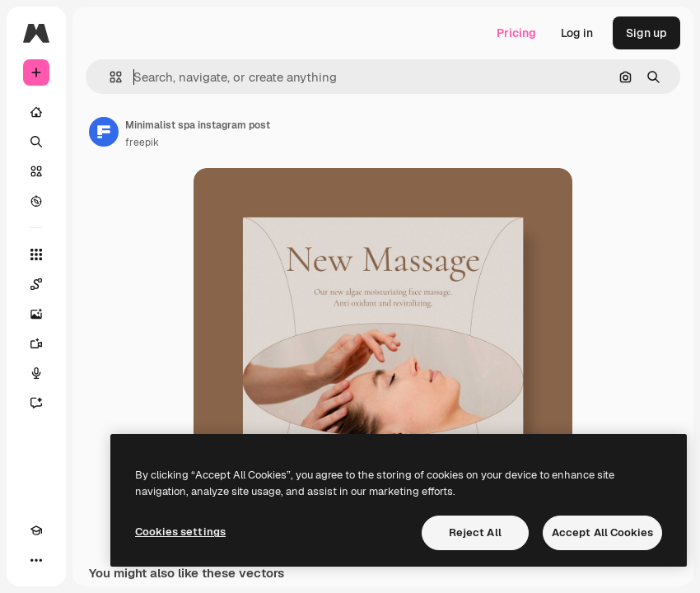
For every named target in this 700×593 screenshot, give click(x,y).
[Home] (36, 112)
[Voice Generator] (36, 373)
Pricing (516, 33)
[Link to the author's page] (104, 132)
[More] (36, 560)
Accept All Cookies (602, 532)
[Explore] (36, 201)
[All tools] (36, 254)
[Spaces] (36, 284)
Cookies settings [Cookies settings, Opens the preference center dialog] (180, 532)
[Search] (36, 142)
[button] (109, 77)
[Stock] (36, 171)
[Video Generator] (36, 343)
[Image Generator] (36, 314)
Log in (577, 33)
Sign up (646, 33)
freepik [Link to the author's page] (142, 142)
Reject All (475, 532)
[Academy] (36, 530)
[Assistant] (36, 403)
